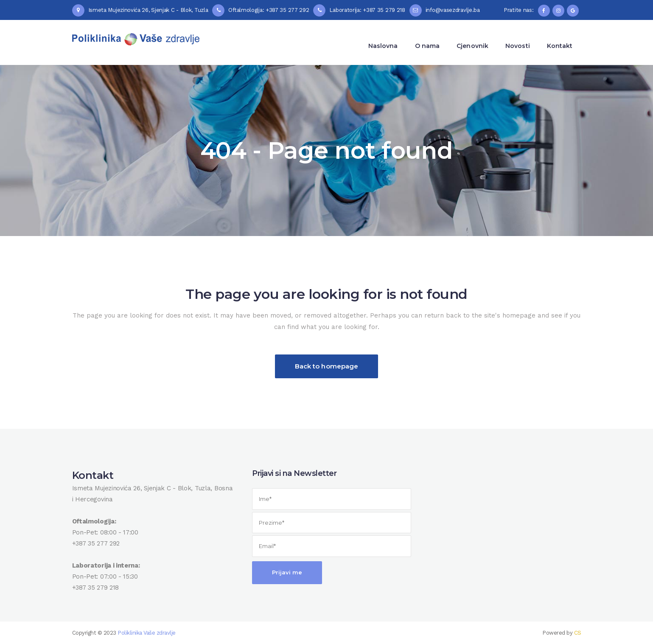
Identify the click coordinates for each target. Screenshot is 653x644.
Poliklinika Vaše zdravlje (147, 633)
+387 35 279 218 (96, 588)
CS (578, 633)
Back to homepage (327, 366)
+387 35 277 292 (96, 543)
